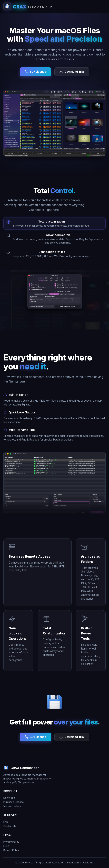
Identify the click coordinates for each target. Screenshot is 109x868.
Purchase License (14, 802)
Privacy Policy (11, 842)
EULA (6, 846)
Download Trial (74, 72)
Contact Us (10, 826)
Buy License (38, 72)
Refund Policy (11, 850)
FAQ (6, 822)
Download (9, 798)
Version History (12, 806)
